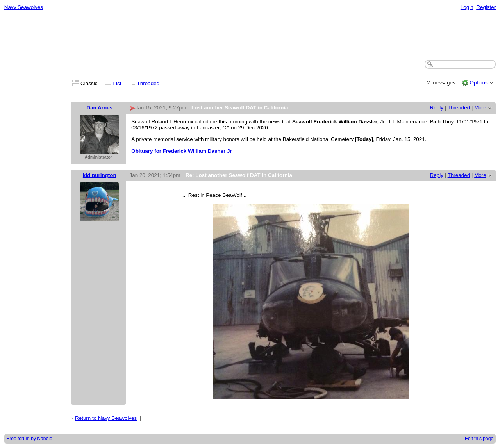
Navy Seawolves (24, 7)
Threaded (148, 83)
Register (486, 7)
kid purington (100, 175)
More (480, 108)
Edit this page (479, 439)
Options (479, 83)
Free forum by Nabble (29, 439)
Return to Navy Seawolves (106, 418)
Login (467, 7)
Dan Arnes (99, 108)
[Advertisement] (250, 36)
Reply (437, 108)
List (117, 83)
